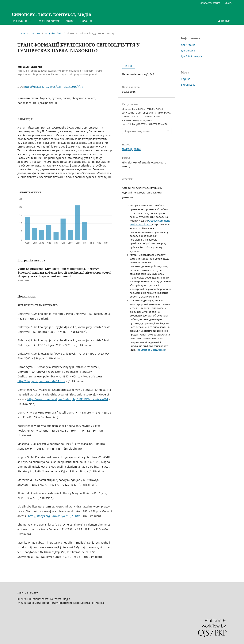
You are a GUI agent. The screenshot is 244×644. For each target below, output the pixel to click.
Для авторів (188, 51)
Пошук (224, 21)
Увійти (228, 3)
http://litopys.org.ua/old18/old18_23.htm (54, 516)
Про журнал (20, 21)
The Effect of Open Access (150, 350)
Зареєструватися (210, 3)
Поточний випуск (48, 21)
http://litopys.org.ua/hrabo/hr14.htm (41, 381)
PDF (130, 66)
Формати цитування (137, 131)
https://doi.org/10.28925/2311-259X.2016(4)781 (55, 87)
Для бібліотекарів (191, 56)
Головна (23, 33)
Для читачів (188, 45)
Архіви (70, 21)
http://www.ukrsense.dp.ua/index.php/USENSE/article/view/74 (68, 399)
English (186, 79)
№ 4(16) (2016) (53, 33)
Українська (188, 85)
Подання (86, 21)
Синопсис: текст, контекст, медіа (51, 14)
